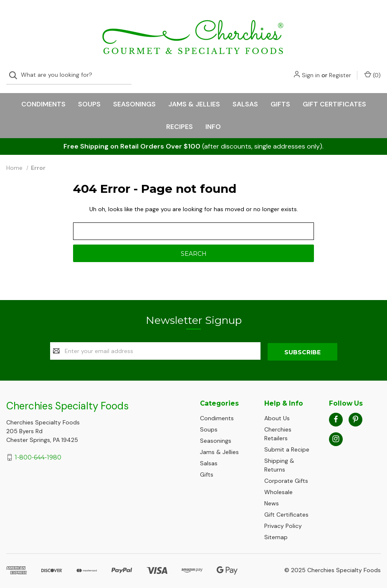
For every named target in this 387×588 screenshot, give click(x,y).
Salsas (245, 97)
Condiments (43, 97)
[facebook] (336, 411)
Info (213, 119)
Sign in (311, 18)
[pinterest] (355, 411)
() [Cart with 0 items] (373, 17)
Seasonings (134, 97)
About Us (277, 410)
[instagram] (336, 430)
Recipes (180, 119)
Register (340, 18)
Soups (89, 97)
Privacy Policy (283, 517)
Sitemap (276, 529)
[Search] (16, 18)
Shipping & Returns (279, 457)
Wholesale (278, 484)
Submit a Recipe (287, 441)
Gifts (280, 97)
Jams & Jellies (194, 97)
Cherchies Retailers (278, 425)
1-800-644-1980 (38, 449)
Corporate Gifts (286, 472)
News (272, 495)
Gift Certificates (334, 97)
